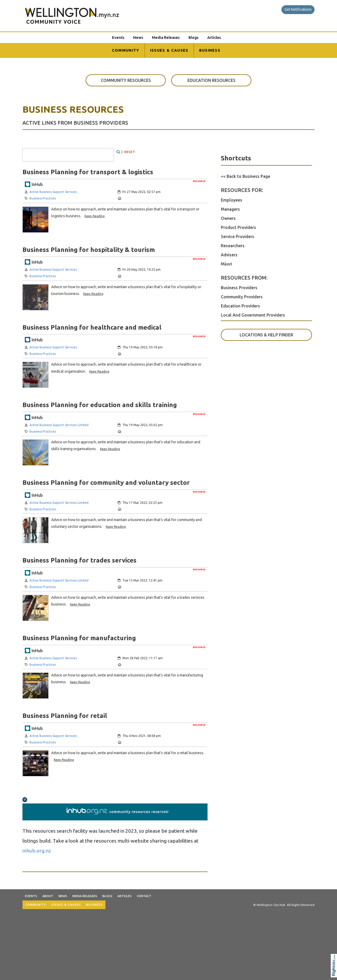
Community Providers (242, 297)
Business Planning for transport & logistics (88, 172)
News (138, 37)
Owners (228, 218)
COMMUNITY (126, 50)
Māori (226, 264)
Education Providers (240, 306)
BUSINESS (210, 50)
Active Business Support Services (53, 192)
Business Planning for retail (65, 716)
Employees (232, 200)
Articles (214, 37)
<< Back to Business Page (246, 176)
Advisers (229, 255)
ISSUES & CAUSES (169, 50)
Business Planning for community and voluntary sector (106, 482)
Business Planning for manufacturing (79, 638)
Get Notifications (298, 9)
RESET (130, 152)
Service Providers (238, 237)
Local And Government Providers (253, 315)
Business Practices (43, 198)
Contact (144, 896)
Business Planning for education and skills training (100, 405)
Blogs (193, 37)
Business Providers (239, 288)
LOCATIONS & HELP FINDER (266, 335)
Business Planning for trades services (79, 560)
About (48, 896)
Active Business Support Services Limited (59, 425)
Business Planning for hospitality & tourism (89, 250)
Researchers (233, 246)
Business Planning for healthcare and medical (92, 327)
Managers (230, 209)
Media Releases (166, 37)
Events (118, 37)
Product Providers (238, 227)
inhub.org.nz (37, 851)
